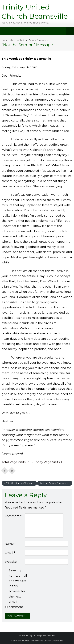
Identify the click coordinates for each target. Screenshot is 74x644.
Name (10, 544)
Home (5, 40)
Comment (13, 516)
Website (11, 562)
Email (10, 553)
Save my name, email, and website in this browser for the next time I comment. (18, 589)
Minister (14, 40)
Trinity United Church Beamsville (46, 641)
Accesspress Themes (44, 635)
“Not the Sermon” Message (20, 483)
